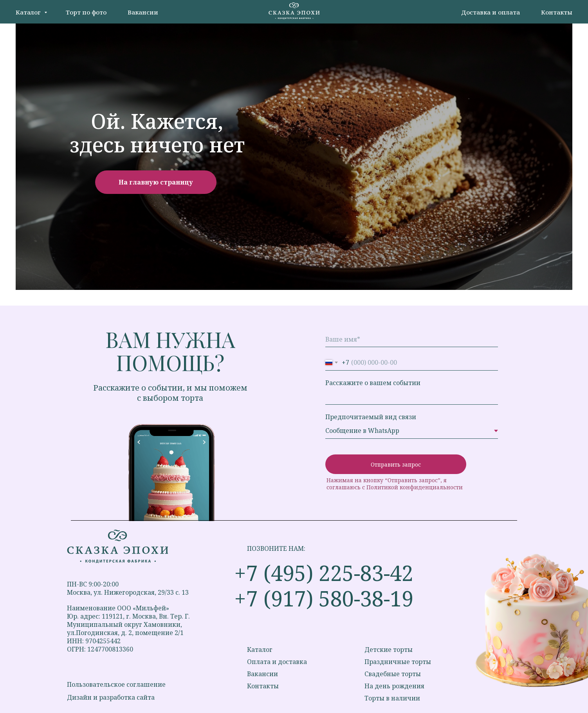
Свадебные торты (393, 674)
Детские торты (389, 650)
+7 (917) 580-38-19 (324, 598)
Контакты (557, 12)
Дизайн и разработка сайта (111, 697)
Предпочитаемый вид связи (371, 417)
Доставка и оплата (491, 12)
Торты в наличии (392, 698)
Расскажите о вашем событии (373, 383)
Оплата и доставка (277, 662)
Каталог (29, 12)
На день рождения (394, 686)
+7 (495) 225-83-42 (324, 573)
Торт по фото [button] (86, 12)
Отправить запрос (396, 464)
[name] (412, 339)
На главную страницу (156, 182)
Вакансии (143, 12)
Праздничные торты (398, 662)
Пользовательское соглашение (116, 684)
